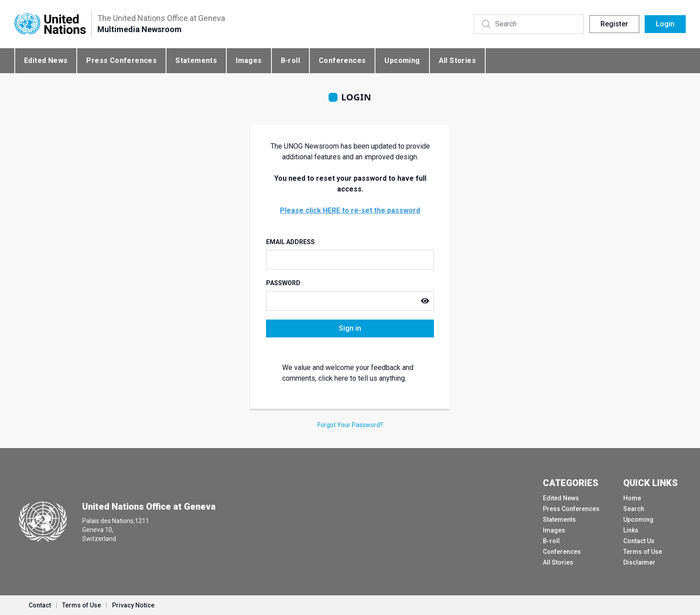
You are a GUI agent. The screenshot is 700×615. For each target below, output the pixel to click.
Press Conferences (121, 60)
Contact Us (639, 541)
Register (614, 24)
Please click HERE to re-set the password (350, 210)
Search (634, 509)
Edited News (46, 60)
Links (631, 530)
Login (665, 24)
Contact (40, 605)
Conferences (342, 60)
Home (632, 498)
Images (249, 60)
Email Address (290, 242)
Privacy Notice (133, 605)
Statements (196, 60)
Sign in (350, 328)
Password (283, 283)
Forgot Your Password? (350, 425)
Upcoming (402, 60)
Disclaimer (639, 562)
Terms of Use (643, 552)
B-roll (290, 60)
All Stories (457, 60)
